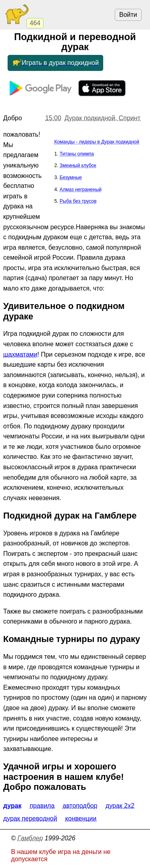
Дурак (12, 806)
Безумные (71, 178)
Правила (42, 806)
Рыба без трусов (78, 201)
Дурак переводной (30, 819)
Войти (128, 15)
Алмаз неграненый (81, 190)
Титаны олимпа (77, 154)
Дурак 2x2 (120, 806)
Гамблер (30, 838)
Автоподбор (80, 806)
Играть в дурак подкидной (55, 63)
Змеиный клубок (78, 166)
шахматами (20, 354)
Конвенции (81, 819)
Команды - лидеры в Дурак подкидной (97, 142)
